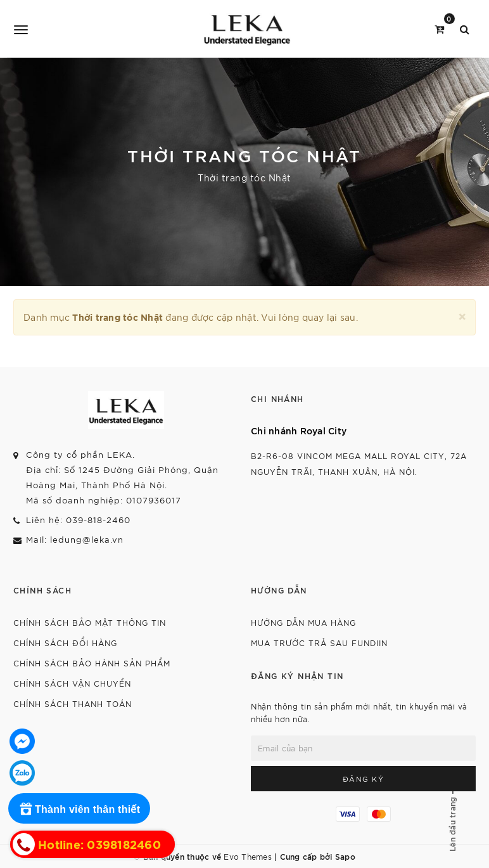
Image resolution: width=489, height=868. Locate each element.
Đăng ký (364, 779)
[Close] (462, 315)
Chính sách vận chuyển (72, 683)
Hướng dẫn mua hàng (303, 622)
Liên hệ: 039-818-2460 (78, 520)
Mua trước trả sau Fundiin (319, 643)
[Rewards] (79, 808)
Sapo (345, 856)
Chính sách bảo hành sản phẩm (92, 663)
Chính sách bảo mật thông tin (90, 622)
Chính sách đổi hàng (65, 643)
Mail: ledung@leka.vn (75, 539)
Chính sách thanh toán (73, 703)
